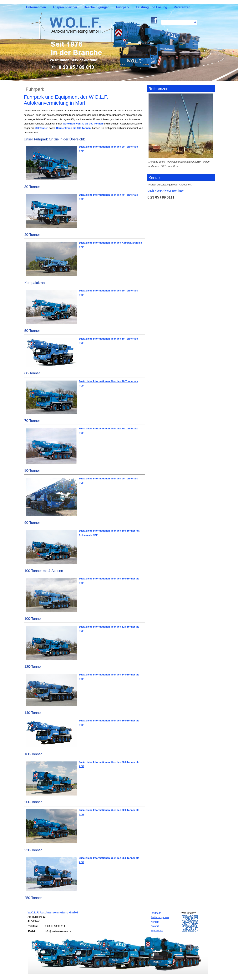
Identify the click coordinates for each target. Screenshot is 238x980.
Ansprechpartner (65, 7)
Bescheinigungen (97, 7)
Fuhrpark (123, 7)
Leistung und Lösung (152, 7)
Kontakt (155, 922)
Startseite (156, 913)
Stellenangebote (160, 917)
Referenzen (182, 7)
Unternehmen (36, 7)
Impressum (157, 930)
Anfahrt (155, 926)
